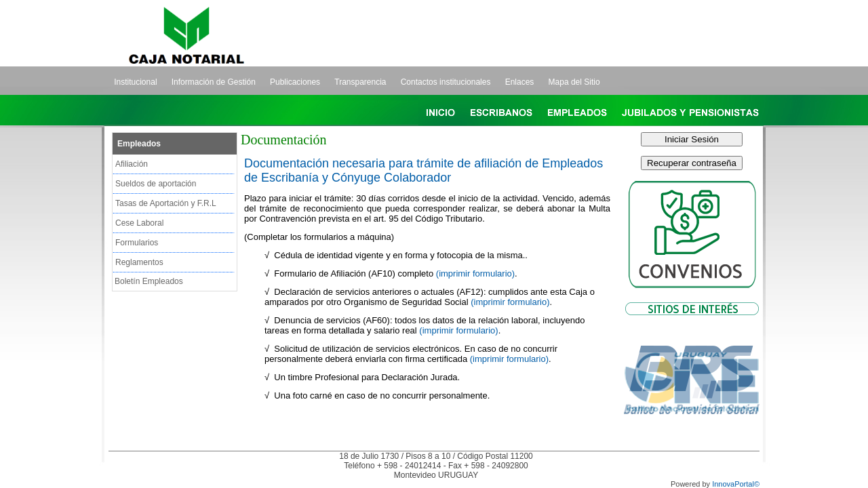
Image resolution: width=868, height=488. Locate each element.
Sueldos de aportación (156, 184)
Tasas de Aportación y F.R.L (166, 203)
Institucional (135, 82)
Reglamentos (139, 262)
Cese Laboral (139, 223)
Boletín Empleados (149, 281)
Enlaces (520, 82)
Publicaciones (295, 82)
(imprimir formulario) (475, 273)
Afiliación (132, 164)
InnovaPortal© (736, 484)
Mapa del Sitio (574, 82)
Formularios (137, 243)
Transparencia (360, 82)
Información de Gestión (214, 82)
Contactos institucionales (446, 82)
